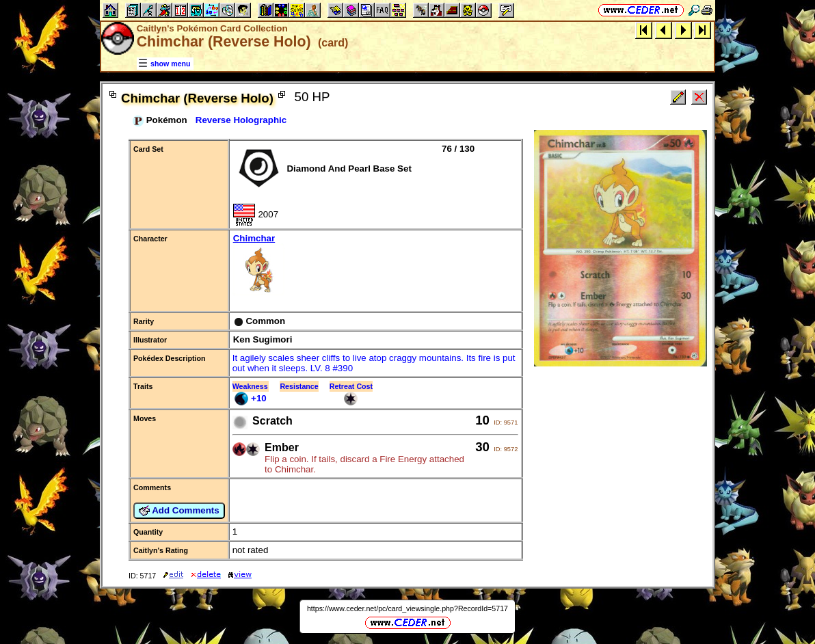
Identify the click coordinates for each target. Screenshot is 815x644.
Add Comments (179, 511)
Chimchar (376, 266)
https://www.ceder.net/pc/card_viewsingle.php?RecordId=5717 (407, 608)
